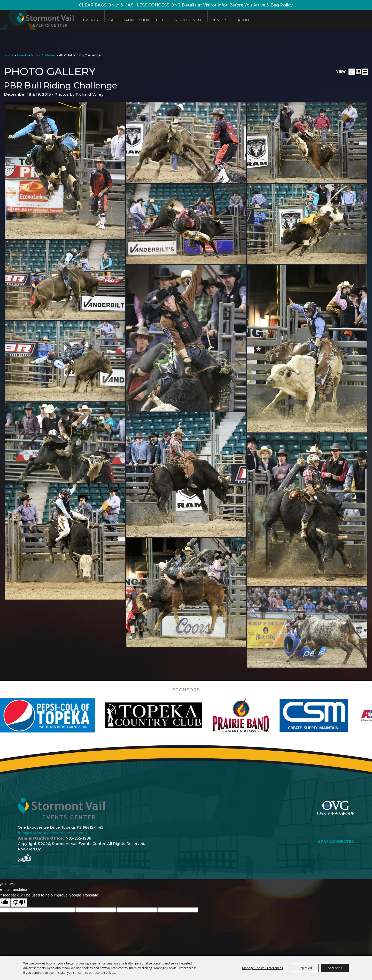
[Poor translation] (19, 903)
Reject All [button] (305, 968)
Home (9, 55)
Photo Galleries (43, 55)
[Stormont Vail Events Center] (37, 20)
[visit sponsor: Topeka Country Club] (170, 715)
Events (90, 20)
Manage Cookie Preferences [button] (262, 968)
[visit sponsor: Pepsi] (64, 715)
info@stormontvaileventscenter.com (52, 833)
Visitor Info (188, 20)
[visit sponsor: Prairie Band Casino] (258, 715)
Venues (219, 20)
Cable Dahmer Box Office (136, 20)
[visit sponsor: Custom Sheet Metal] (331, 715)
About (244, 20)
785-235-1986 (79, 838)
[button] (352, 72)
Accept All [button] (335, 968)
